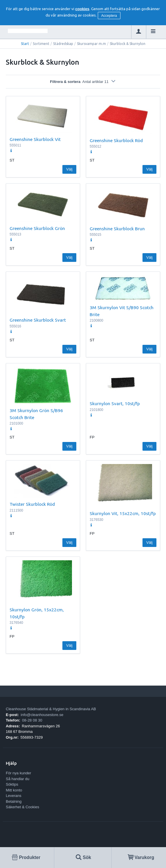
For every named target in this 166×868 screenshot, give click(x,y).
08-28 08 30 (32, 720)
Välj (69, 169)
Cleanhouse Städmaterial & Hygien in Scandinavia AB (51, 709)
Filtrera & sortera (83, 82)
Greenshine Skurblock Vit (35, 139)
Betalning (14, 801)
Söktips (12, 784)
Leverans (13, 796)
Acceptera (109, 16)
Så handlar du (18, 779)
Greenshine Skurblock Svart (38, 320)
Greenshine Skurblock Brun (117, 229)
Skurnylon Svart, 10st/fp (115, 403)
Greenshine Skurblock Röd (116, 140)
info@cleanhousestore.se (42, 715)
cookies (82, 9)
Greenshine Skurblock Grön (37, 228)
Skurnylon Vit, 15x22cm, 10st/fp (123, 513)
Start (25, 44)
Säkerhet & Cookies (22, 807)
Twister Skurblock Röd (32, 504)
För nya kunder (18, 773)
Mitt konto (14, 790)
